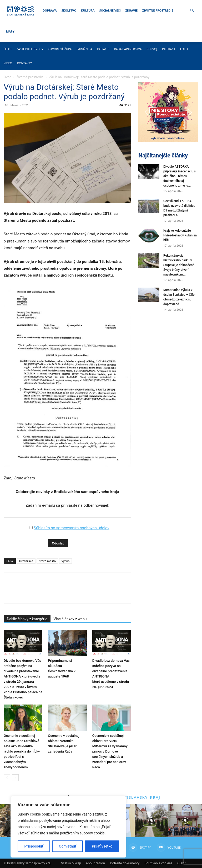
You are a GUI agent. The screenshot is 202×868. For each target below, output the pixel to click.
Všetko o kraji (71, 863)
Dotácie (103, 49)
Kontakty (24, 63)
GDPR (181, 863)
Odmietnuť (68, 846)
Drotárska (26, 561)
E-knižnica (84, 49)
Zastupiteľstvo (30, 49)
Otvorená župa (60, 49)
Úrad (8, 49)
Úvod (7, 77)
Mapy (10, 31)
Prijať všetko (102, 846)
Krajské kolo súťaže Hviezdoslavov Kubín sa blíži (180, 235)
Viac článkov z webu (70, 619)
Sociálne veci (110, 10)
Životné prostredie (158, 10)
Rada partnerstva (128, 49)
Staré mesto (47, 561)
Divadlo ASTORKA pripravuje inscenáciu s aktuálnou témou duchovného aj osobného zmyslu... (180, 176)
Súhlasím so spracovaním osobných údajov (72, 528)
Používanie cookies (158, 863)
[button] (192, 11)
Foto (184, 49)
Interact (169, 49)
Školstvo (69, 10)
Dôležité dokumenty (125, 863)
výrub (65, 561)
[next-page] (15, 778)
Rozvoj (152, 49)
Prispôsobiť (34, 846)
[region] (68, 827)
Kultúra (88, 10)
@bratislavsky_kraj (136, 797)
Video (8, 63)
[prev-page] (7, 778)
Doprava (50, 10)
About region (95, 863)
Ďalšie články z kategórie (27, 619)
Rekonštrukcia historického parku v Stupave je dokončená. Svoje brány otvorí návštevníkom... (179, 265)
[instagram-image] (151, 821)
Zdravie (132, 10)
